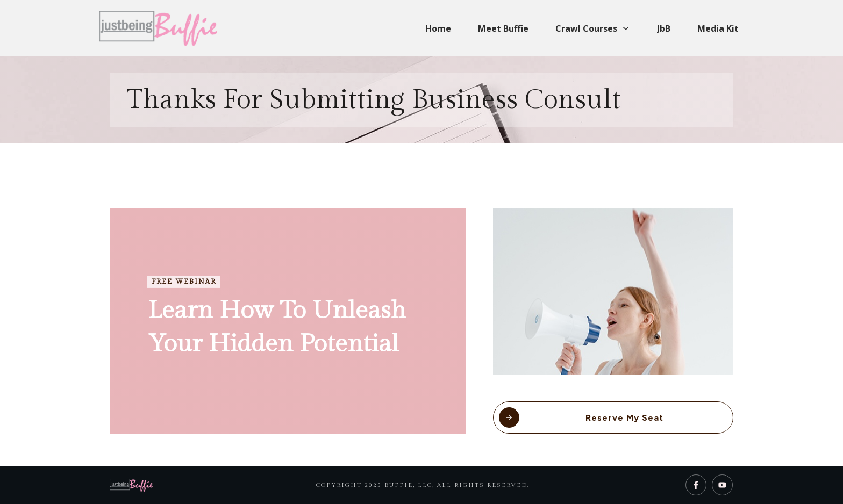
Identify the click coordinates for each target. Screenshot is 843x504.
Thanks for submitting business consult (373, 100)
